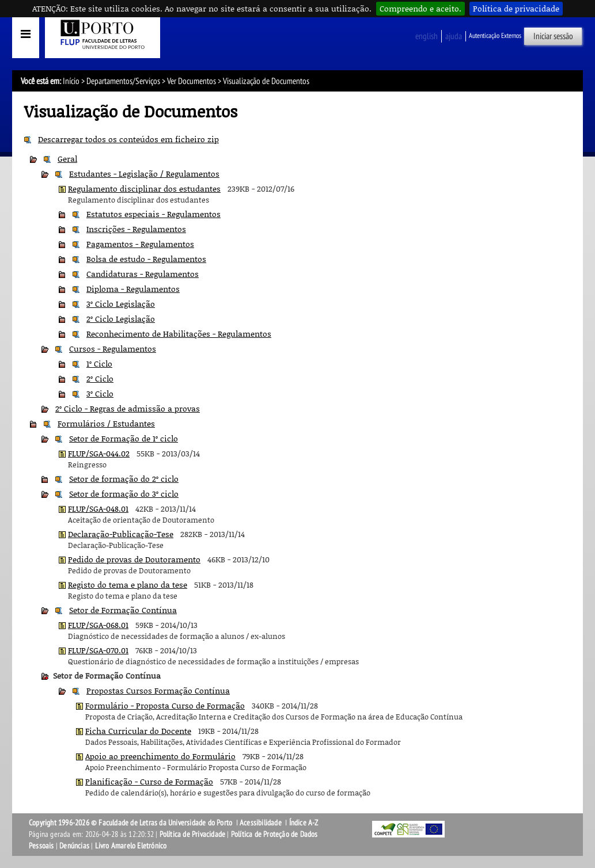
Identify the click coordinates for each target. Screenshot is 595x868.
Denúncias (74, 846)
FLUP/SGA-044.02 (99, 453)
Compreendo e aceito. (420, 8)
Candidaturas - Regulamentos (143, 274)
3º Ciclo (100, 393)
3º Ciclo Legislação (121, 304)
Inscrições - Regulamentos (136, 229)
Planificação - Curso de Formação (149, 781)
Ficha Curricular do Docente (138, 731)
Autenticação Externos (495, 36)
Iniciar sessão (553, 36)
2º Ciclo (100, 378)
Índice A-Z (304, 823)
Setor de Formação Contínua (123, 610)
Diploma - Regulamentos (133, 289)
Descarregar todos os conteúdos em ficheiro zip (128, 139)
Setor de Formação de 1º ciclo (124, 438)
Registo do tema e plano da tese (128, 585)
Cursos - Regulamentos (113, 349)
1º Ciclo (99, 363)
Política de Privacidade (193, 834)
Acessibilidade (261, 823)
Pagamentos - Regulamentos (140, 244)
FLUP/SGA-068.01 (98, 625)
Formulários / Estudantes (106, 423)
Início (71, 81)
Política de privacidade (516, 8)
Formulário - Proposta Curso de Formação (165, 705)
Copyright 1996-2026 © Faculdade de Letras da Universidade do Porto (131, 823)
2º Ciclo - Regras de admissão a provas (128, 408)
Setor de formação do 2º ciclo (124, 479)
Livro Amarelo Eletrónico (131, 846)
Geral (67, 159)
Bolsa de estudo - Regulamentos (146, 259)
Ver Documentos (192, 81)
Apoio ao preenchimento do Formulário (160, 756)
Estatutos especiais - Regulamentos (154, 214)
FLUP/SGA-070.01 (98, 650)
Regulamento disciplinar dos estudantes (144, 189)
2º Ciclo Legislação (121, 319)
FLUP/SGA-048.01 (98, 509)
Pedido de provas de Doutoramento (134, 559)
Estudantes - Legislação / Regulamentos (144, 174)
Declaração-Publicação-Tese (121, 534)
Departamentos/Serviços (123, 81)
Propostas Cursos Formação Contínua (158, 690)
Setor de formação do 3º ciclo (124, 494)
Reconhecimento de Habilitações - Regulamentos (179, 334)
